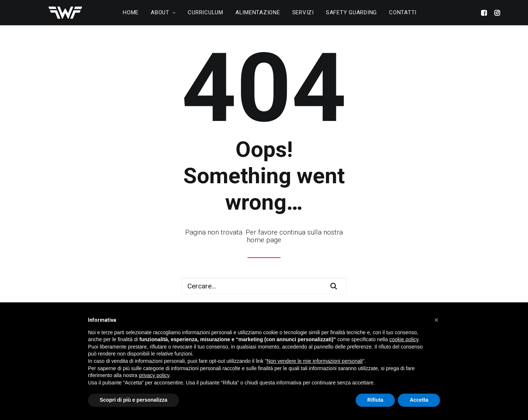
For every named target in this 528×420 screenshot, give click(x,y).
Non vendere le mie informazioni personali (314, 361)
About (163, 14)
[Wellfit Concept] (60, 14)
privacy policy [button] (154, 375)
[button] (436, 320)
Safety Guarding (351, 14)
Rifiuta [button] (375, 400)
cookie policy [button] (404, 339)
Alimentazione (258, 14)
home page (264, 240)
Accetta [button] (419, 400)
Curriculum (206, 14)
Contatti (403, 14)
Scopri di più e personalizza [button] (133, 400)
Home (131, 14)
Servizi (303, 14)
